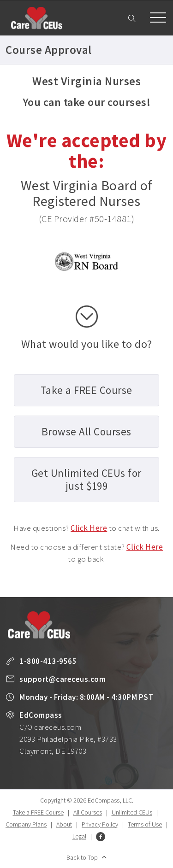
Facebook (101, 837)
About (64, 824)
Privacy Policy (100, 824)
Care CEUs (36, 18)
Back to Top (82, 857)
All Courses (88, 812)
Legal (79, 836)
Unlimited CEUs (132, 812)
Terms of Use (145, 824)
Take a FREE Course (38, 812)
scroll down (87, 317)
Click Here (89, 528)
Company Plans (26, 824)
